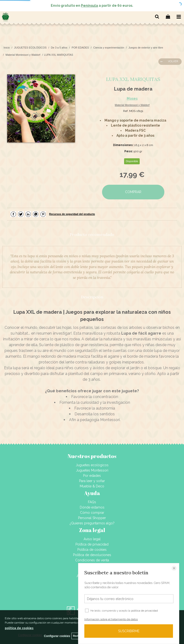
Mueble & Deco (92, 486)
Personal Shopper (92, 518)
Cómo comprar (92, 513)
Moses (132, 98)
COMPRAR (133, 192)
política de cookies (19, 628)
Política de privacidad (92, 544)
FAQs (92, 502)
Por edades (92, 476)
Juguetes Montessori (92, 470)
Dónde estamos (92, 507)
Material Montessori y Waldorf (132, 105)
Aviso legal (92, 539)
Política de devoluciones (92, 555)
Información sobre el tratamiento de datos (111, 619)
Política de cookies (92, 550)
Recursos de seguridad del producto (72, 214)
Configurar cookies (57, 636)
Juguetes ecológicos (92, 465)
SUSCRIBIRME (129, 631)
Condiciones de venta (92, 560)
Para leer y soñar (92, 481)
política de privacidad (144, 611)
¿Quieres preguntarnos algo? (92, 523)
